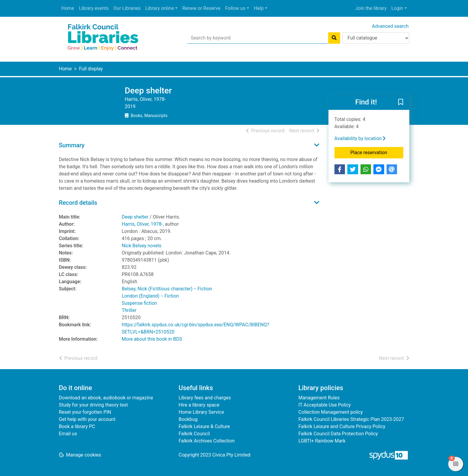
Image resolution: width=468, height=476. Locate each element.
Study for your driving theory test (94, 405)
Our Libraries (127, 8)
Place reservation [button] (377, 152)
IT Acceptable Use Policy (325, 405)
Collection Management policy (331, 412)
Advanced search (390, 26)
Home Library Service (201, 412)
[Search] (334, 38)
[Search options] (376, 38)
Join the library (371, 8)
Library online (159, 8)
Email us (68, 434)
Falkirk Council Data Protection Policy (338, 434)
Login (397, 8)
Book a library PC (77, 426)
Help (259, 8)
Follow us (235, 8)
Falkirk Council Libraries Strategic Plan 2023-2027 (351, 419)
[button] (401, 102)
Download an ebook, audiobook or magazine (106, 398)
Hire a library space (199, 405)
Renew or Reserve (201, 8)
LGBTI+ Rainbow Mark (322, 441)
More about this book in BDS (152, 339)
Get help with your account (87, 419)
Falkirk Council (194, 434)
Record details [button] (78, 203)
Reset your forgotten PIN (85, 412)
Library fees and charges (205, 398)
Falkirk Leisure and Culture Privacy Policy (342, 426)
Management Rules (319, 398)
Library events (94, 8)
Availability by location (360, 138)
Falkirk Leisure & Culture (204, 426)
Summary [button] (72, 145)
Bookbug (188, 419)
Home (68, 8)
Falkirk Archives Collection (207, 441)
